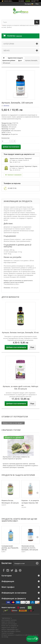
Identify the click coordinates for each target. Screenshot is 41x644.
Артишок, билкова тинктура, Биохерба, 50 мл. (20, 333)
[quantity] (6, 141)
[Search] (37, 22)
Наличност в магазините (13, 175)
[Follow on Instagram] (8, 570)
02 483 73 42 (17, 162)
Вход (37, 4)
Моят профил (8, 587)
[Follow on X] (12, 570)
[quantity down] (14, 141)
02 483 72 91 (12, 188)
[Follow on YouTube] (16, 570)
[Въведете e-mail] (26, 563)
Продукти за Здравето (14, 437)
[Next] (37, 493)
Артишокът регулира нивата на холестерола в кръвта (16, 458)
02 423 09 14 (17, 170)
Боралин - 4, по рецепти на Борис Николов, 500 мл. (30, 503)
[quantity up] (11, 141)
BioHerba (6, 106)
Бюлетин (7, 563)
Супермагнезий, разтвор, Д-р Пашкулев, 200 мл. (10, 548)
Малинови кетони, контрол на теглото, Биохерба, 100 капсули (30, 548)
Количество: (6, 138)
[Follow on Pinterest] (20, 570)
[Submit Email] (37, 563)
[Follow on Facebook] (4, 570)
